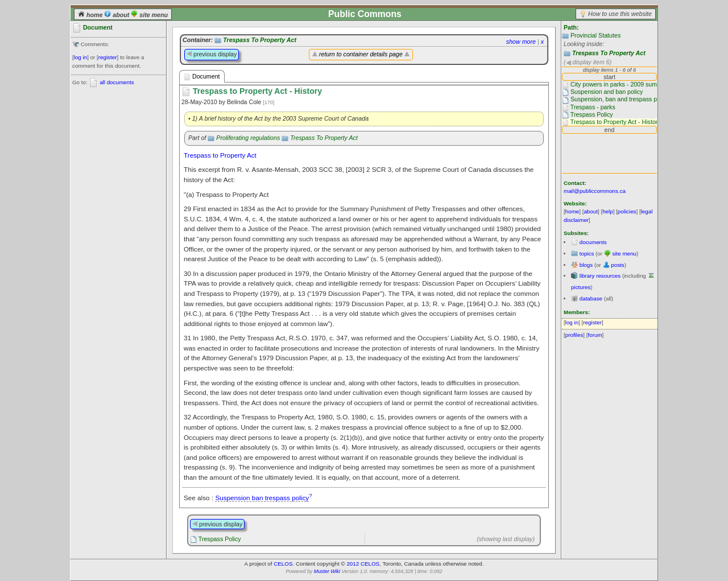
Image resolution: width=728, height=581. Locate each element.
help (608, 211)
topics (587, 254)
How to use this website (620, 14)
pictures (581, 287)
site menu (149, 15)
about (117, 15)
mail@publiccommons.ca (595, 191)
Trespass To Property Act (609, 53)
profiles (574, 335)
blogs (586, 265)
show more (521, 42)
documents (593, 242)
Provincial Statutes (595, 35)
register (108, 57)
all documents (117, 82)
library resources (600, 276)
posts (617, 265)
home (91, 15)
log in (80, 57)
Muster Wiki (327, 571)
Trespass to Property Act (220, 155)
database (591, 298)
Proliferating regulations (248, 138)
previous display (212, 54)
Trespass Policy (220, 539)
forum (595, 335)
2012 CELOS (363, 564)
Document (202, 77)
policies (627, 211)
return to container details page (361, 54)
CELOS (283, 564)
